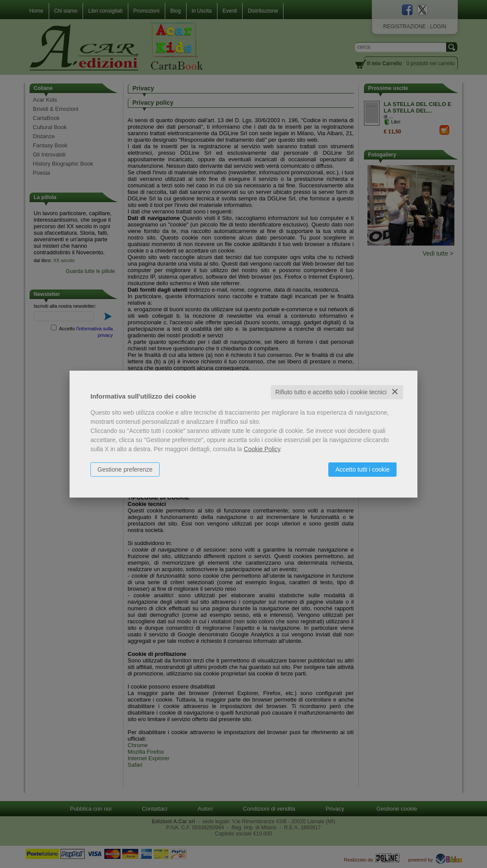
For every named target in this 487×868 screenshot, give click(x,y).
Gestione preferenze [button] (125, 469)
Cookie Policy (262, 449)
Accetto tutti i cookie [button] (362, 469)
